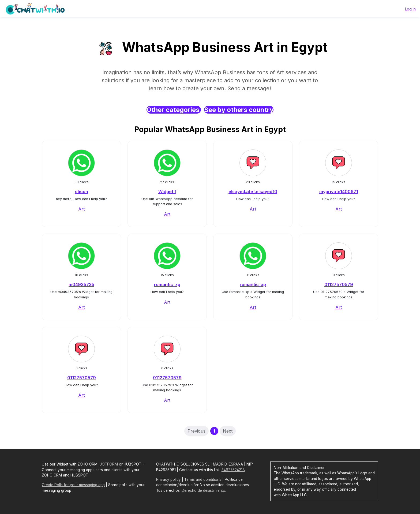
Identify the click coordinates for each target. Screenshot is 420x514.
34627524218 (233, 470)
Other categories (174, 110)
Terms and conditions (203, 479)
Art (81, 209)
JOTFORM (109, 464)
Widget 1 (167, 192)
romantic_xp (167, 284)
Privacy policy (168, 479)
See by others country (239, 110)
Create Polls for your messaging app (73, 485)
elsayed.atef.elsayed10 (253, 192)
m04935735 (81, 284)
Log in (410, 9)
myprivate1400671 (339, 192)
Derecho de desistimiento (203, 490)
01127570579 (339, 284)
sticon (82, 192)
